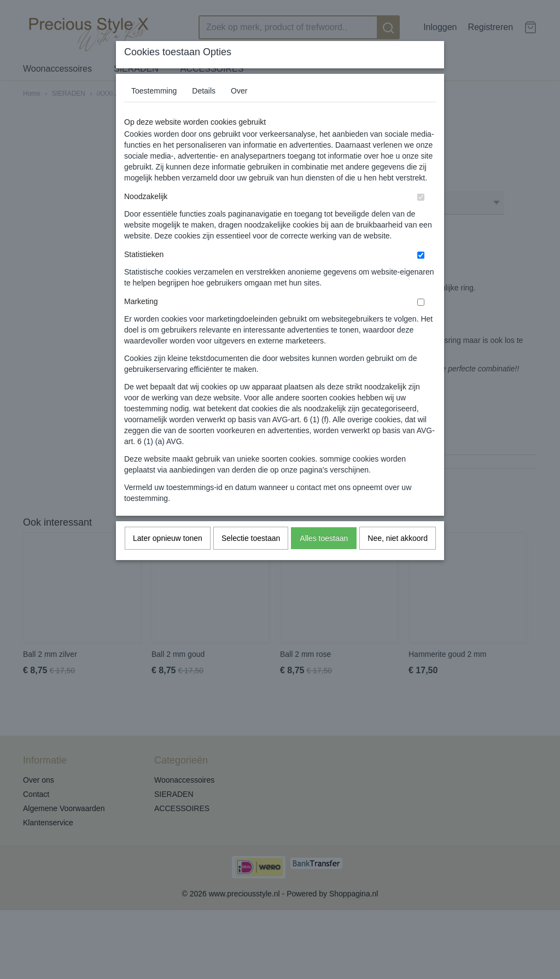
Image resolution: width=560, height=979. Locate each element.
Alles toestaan (324, 538)
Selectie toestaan (251, 538)
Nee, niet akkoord (398, 538)
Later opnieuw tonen (168, 538)
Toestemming (154, 91)
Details (204, 91)
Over (239, 91)
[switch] (421, 197)
